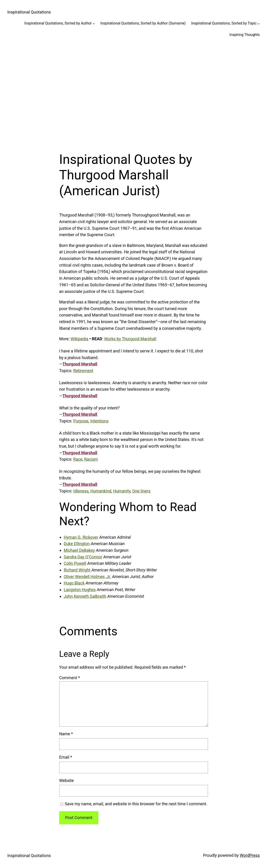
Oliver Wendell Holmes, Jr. (88, 577)
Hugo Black (74, 583)
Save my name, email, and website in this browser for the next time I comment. (136, 804)
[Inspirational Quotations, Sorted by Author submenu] (94, 23)
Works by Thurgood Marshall (130, 339)
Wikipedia (80, 339)
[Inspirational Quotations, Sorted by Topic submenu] (259, 23)
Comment (70, 678)
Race (78, 459)
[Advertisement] (133, 92)
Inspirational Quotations (29, 12)
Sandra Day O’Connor (83, 557)
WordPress (250, 855)
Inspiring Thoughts (245, 35)
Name (66, 734)
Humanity (122, 491)
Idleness (81, 491)
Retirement (83, 371)
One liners (141, 491)
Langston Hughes (80, 590)
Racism (91, 459)
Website (67, 780)
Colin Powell (75, 563)
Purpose (81, 421)
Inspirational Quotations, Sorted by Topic (224, 23)
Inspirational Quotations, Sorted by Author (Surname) (143, 23)
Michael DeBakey (79, 550)
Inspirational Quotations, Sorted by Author (58, 23)
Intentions (100, 421)
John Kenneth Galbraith (85, 596)
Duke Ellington (77, 544)
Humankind (101, 491)
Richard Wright (77, 570)
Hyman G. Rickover (81, 537)
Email (66, 757)
